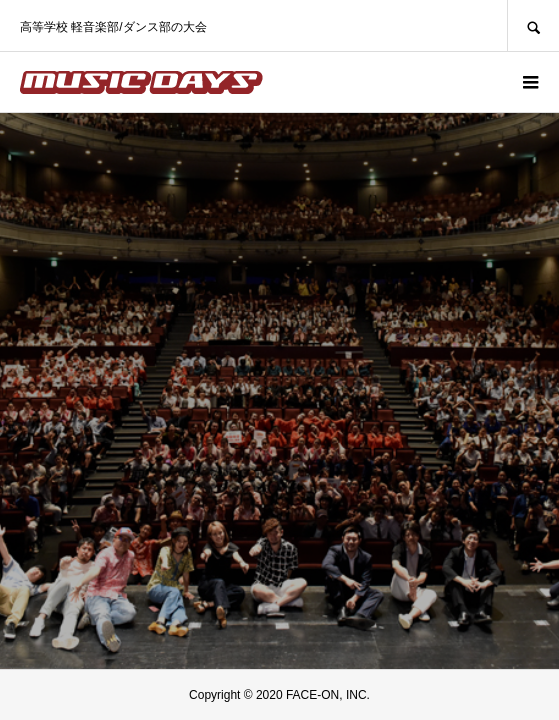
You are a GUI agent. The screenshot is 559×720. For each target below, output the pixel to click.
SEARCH (533, 25)
